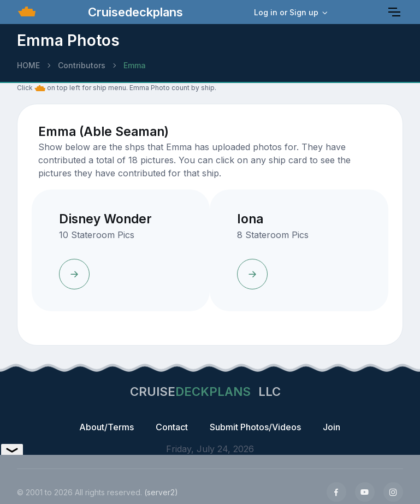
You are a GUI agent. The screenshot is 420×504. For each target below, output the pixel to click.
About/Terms (107, 427)
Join (332, 427)
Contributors (82, 65)
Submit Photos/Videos (255, 427)
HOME (28, 65)
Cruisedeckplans (134, 12)
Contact (172, 427)
